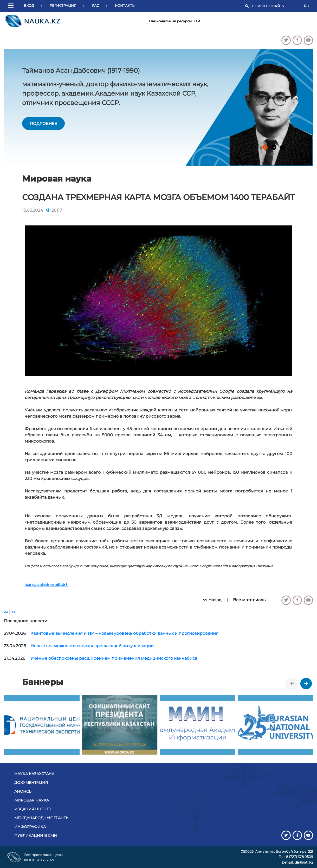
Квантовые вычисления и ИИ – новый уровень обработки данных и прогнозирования (124, 633)
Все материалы (250, 600)
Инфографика (30, 827)
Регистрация (63, 5)
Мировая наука (32, 800)
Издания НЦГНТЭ (33, 809)
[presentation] (292, 684)
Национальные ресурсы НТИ (175, 21)
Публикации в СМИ (36, 836)
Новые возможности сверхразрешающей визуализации (92, 646)
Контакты (125, 5)
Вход (29, 5)
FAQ (96, 5)
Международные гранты (42, 818)
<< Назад (212, 600)
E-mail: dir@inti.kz (297, 862)
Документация (31, 783)
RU (306, 6)
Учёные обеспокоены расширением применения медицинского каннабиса (114, 658)
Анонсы (23, 791)
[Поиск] (275, 6)
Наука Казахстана (34, 774)
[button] (12, 6)
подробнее (43, 123)
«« (6, 612)
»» (14, 612)
